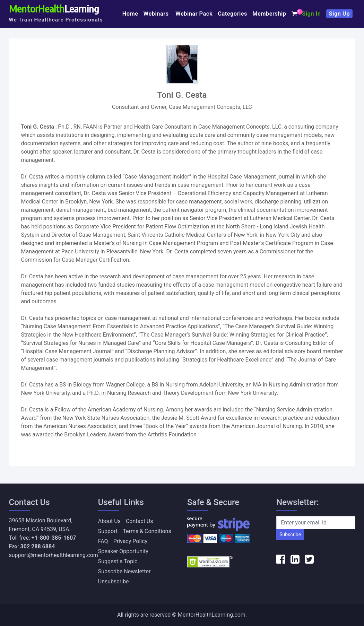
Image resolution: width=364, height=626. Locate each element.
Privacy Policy (131, 541)
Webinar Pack (194, 14)
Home (130, 14)
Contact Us (140, 521)
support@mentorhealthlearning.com (54, 555)
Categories (232, 14)
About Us (109, 521)
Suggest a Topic (118, 561)
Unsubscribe (114, 581)
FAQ (103, 541)
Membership (269, 14)
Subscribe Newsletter (124, 571)
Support (108, 531)
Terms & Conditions (147, 531)
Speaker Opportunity (123, 551)
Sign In (311, 14)
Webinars (157, 14)
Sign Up (339, 14)
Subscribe (290, 534)
